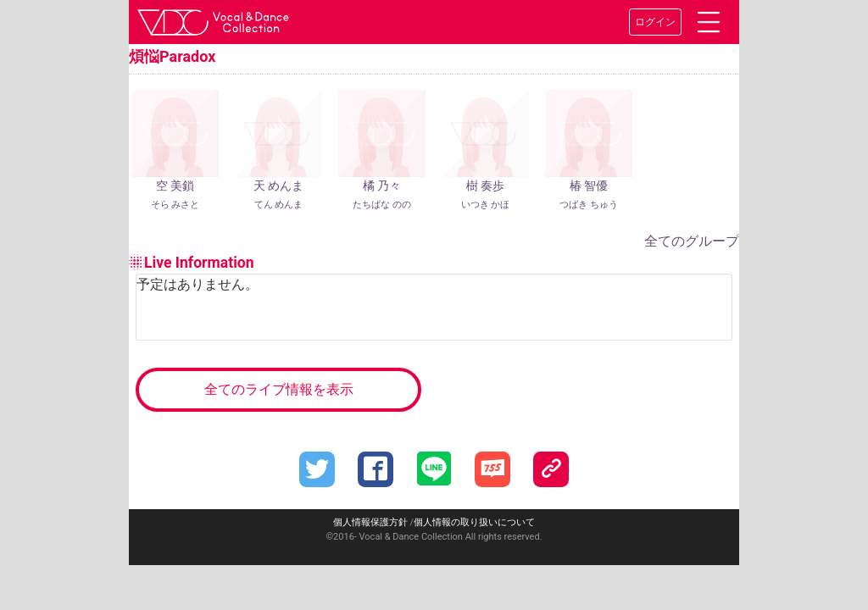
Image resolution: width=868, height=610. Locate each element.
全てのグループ (692, 241)
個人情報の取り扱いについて (474, 522)
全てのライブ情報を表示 (279, 389)
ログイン (655, 22)
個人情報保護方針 (370, 522)
